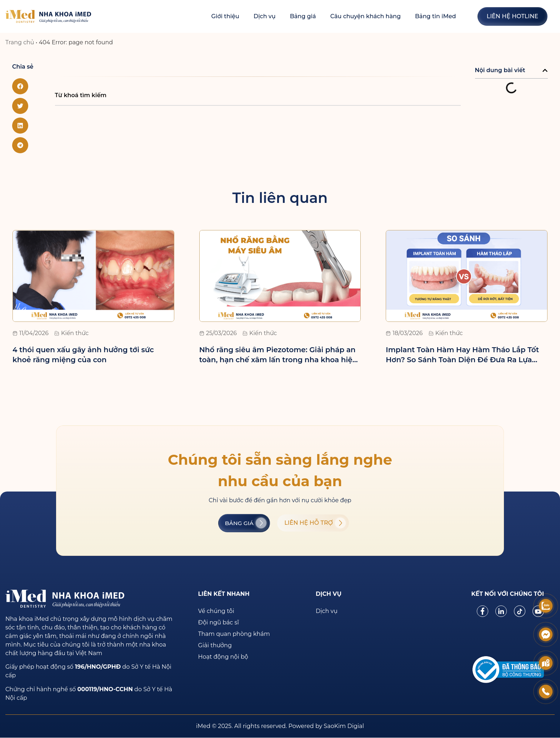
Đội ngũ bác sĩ (219, 623)
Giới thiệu (225, 16)
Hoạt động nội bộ (223, 657)
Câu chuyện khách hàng (366, 16)
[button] (20, 86)
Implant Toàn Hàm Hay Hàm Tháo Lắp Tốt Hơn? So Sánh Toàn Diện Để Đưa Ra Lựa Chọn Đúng (462, 360)
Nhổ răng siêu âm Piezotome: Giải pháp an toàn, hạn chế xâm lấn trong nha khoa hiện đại (278, 360)
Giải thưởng (215, 646)
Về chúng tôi (216, 611)
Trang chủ (20, 42)
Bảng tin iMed (436, 16)
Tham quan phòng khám (234, 634)
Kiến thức (75, 333)
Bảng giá (303, 16)
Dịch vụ (265, 16)
